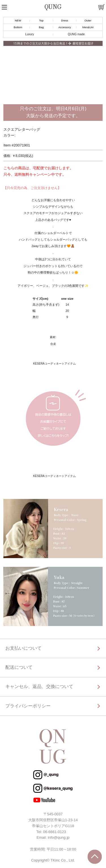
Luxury (30, 34)
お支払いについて (23, 648)
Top (41, 20)
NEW (18, 20)
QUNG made (76, 34)
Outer (88, 20)
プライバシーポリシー (28, 706)
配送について (19, 667)
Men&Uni (88, 27)
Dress (65, 20)
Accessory (64, 27)
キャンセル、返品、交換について (39, 686)
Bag (41, 27)
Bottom (18, 27)
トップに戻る (95, 857)
